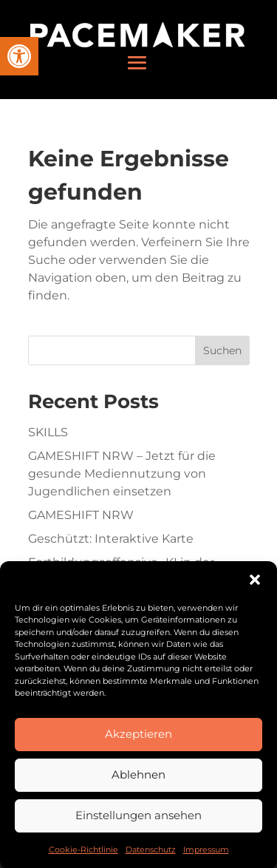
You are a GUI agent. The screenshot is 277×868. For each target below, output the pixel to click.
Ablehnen (138, 782)
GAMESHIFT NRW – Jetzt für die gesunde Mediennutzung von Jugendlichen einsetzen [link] (122, 474)
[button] (255, 587)
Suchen (222, 350)
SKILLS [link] (48, 432)
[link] (19, 56)
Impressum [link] (206, 857)
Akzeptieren (138, 741)
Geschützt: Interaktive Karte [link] (111, 539)
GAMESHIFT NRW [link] (81, 515)
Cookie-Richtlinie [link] (83, 857)
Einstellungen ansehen (138, 823)
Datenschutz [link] (151, 857)
